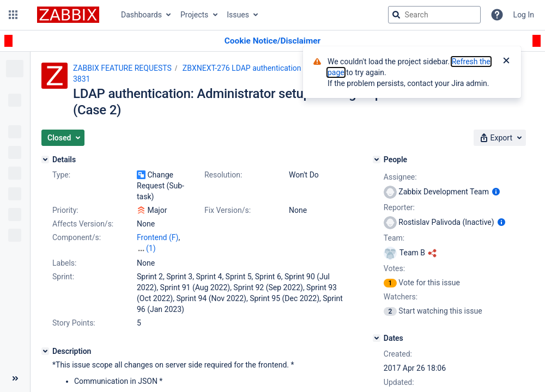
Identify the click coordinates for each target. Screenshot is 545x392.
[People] (377, 160)
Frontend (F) (158, 237)
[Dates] (377, 338)
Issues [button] (238, 15)
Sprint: (63, 277)
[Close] (506, 62)
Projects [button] (194, 15)
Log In (524, 15)
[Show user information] (496, 192)
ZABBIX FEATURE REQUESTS (122, 68)
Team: (394, 238)
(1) (151, 248)
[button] (13, 15)
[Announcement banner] (272, 41)
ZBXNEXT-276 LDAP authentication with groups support (277, 68)
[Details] (45, 160)
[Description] (45, 351)
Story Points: (74, 323)
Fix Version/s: (228, 210)
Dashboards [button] (141, 15)
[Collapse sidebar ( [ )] (15, 378)
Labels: (64, 263)
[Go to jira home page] (68, 15)
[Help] (497, 15)
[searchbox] (434, 15)
